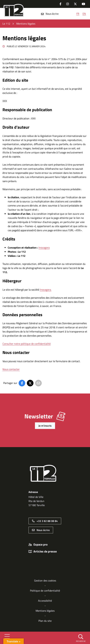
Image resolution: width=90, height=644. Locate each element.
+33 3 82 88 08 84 (45, 521)
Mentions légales (45, 611)
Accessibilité (45, 601)
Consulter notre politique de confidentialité (27, 344)
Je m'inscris (45, 426)
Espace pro (41, 545)
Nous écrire (50, 14)
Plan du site (45, 621)
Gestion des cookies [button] (45, 581)
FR (78, 14)
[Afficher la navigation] (7, 638)
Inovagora (44, 248)
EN (84, 14)
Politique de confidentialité (45, 591)
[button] (81, 638)
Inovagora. (46, 290)
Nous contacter (11, 369)
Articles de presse (45, 551)
